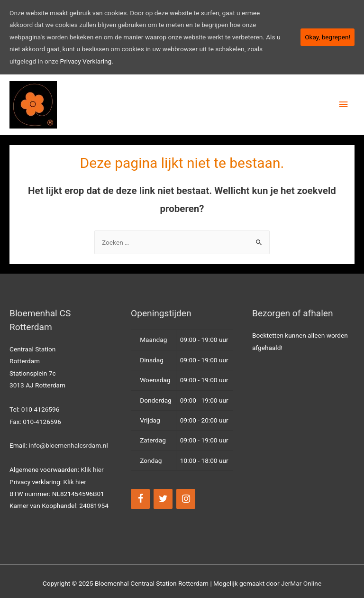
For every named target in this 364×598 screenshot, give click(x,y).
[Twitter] (163, 499)
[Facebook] (140, 499)
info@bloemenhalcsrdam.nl (68, 445)
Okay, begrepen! (328, 37)
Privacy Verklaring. (87, 61)
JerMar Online (301, 583)
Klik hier (92, 469)
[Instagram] (186, 499)
